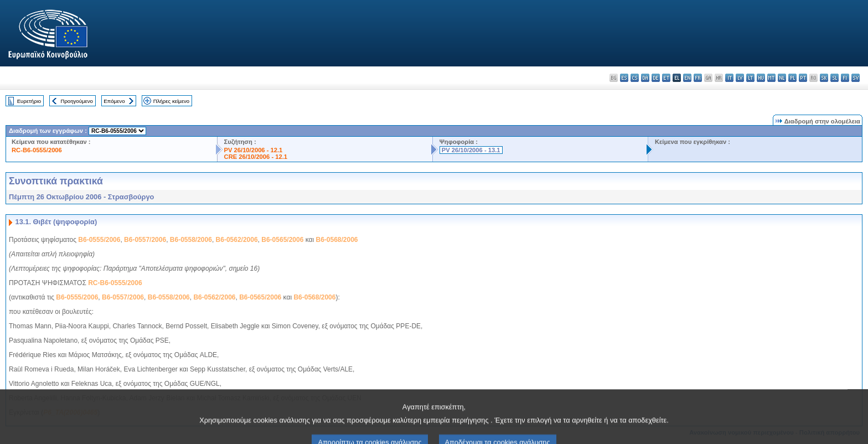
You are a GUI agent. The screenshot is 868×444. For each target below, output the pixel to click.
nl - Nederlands (782, 78)
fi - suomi (845, 78)
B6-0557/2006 (145, 240)
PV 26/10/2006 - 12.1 (254, 150)
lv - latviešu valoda (740, 78)
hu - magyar (761, 78)
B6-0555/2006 (99, 240)
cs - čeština (635, 78)
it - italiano (729, 78)
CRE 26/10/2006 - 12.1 (256, 157)
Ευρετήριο (29, 101)
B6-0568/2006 (337, 240)
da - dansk (645, 78)
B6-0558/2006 (191, 240)
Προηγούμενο (76, 101)
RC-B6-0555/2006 (37, 150)
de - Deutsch (656, 78)
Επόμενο (114, 101)
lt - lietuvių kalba (750, 78)
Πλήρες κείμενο (171, 101)
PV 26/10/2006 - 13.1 (471, 150)
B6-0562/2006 (237, 240)
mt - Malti (771, 78)
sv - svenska (856, 78)
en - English (687, 78)
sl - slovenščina (835, 78)
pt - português (803, 78)
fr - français (698, 78)
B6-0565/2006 (282, 240)
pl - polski (792, 78)
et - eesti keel (666, 78)
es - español (624, 78)
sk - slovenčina (824, 78)
